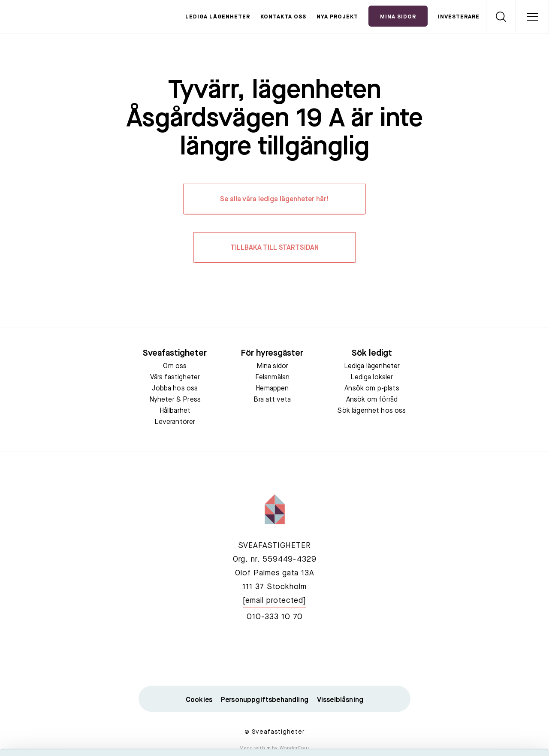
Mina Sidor (398, 17)
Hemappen (272, 389)
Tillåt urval (478, 658)
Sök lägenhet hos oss (372, 411)
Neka (477, 683)
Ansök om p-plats (372, 389)
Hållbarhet (175, 411)
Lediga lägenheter (218, 17)
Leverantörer (175, 422)
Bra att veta (272, 400)
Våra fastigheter (175, 378)
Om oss (175, 366)
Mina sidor (273, 366)
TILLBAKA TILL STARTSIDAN (274, 248)
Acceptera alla (477, 633)
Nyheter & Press (175, 400)
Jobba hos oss (175, 389)
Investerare (459, 17)
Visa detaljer (466, 739)
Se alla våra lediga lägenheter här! (274, 200)
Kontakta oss (283, 17)
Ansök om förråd (372, 400)
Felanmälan (273, 378)
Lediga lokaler (372, 378)
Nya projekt (337, 17)
